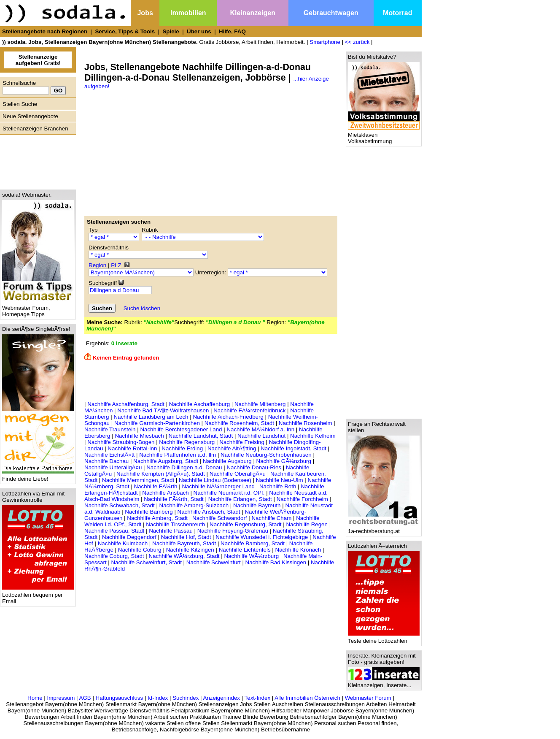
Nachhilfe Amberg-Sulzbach (194, 505)
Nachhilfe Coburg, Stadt (114, 556)
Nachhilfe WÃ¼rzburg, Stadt (184, 556)
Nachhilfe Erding (182, 448)
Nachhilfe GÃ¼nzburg (284, 461)
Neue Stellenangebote (30, 116)
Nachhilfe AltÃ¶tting (232, 448)
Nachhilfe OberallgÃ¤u (238, 474)
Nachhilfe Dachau (106, 461)
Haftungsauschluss (120, 698)
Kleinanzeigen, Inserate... (384, 683)
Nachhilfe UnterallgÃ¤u (113, 467)
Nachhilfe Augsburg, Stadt (166, 461)
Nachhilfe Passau (171, 531)
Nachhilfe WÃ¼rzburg (251, 556)
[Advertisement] (36, 160)
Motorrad (397, 13)
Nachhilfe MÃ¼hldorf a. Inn (260, 429)
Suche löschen (142, 308)
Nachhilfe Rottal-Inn (132, 448)
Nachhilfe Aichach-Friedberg (228, 417)
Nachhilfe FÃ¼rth (156, 486)
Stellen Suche (20, 104)
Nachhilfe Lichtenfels (245, 550)
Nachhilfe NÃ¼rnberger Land (218, 486)
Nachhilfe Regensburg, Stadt (245, 524)
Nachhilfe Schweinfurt (214, 562)
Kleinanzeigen (253, 13)
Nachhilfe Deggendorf (129, 537)
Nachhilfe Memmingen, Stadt (138, 480)
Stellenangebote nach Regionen (45, 31)
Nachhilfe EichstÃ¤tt (109, 455)
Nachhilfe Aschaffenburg (199, 404)
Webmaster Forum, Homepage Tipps (38, 309)
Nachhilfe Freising (242, 442)
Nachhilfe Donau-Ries (254, 467)
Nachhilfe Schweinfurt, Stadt (146, 562)
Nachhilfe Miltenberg (260, 404)
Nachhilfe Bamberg (149, 512)
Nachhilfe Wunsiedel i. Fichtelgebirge (262, 537)
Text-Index (258, 698)
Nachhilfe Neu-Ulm (280, 480)
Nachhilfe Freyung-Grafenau (233, 531)
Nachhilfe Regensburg (187, 442)
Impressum (61, 698)
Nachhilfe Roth (278, 486)
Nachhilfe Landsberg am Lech (151, 417)
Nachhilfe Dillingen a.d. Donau (184, 467)
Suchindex (186, 698)
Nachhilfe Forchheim (302, 499)
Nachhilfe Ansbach (165, 493)
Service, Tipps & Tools (125, 31)
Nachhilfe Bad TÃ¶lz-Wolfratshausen (163, 410)
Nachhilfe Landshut (261, 436)
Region (97, 265)
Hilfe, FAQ (232, 31)
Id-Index (158, 698)
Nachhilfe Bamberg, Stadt (253, 543)
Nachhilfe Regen (307, 524)
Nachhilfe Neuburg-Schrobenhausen (266, 455)
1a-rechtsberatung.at (384, 529)
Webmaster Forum (368, 698)
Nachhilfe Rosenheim (306, 423)
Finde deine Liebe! (38, 476)
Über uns (199, 31)
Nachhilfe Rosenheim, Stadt (239, 423)
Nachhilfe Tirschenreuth (175, 524)
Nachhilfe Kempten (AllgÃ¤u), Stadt (161, 474)
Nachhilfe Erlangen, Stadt (240, 499)
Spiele (171, 31)
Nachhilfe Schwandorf (220, 518)
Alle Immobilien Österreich (307, 698)
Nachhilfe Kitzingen (190, 550)
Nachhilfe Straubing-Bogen (121, 442)
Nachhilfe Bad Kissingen (276, 562)
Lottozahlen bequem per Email (38, 596)
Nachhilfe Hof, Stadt (186, 537)
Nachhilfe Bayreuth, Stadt (184, 543)
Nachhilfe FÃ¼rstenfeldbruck (249, 410)
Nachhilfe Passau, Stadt (114, 531)
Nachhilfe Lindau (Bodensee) (215, 480)
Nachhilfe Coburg (140, 550)
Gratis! (38, 60)
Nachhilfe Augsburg (227, 461)
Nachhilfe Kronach (298, 550)
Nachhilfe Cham (271, 518)
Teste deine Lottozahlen (384, 638)
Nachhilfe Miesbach (139, 436)
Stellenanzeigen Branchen (35, 129)
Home (35, 698)
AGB (85, 698)
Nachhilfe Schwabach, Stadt (120, 505)
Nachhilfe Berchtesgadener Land (181, 429)
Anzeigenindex (222, 698)
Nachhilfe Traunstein (110, 429)
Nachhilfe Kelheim (313, 436)
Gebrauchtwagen (331, 13)
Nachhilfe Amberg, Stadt (157, 518)
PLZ (116, 265)
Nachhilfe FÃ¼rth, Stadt (174, 499)
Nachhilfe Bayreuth (257, 505)
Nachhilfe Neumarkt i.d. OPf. (229, 493)
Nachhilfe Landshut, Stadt (201, 436)
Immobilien (188, 13)
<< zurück (357, 42)
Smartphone (325, 42)
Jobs (145, 13)
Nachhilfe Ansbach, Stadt (209, 512)
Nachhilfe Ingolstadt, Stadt (293, 448)
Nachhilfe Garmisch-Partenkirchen (157, 423)
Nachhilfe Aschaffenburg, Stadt (126, 404)
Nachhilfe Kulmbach (123, 543)
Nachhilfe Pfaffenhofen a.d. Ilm (178, 455)
